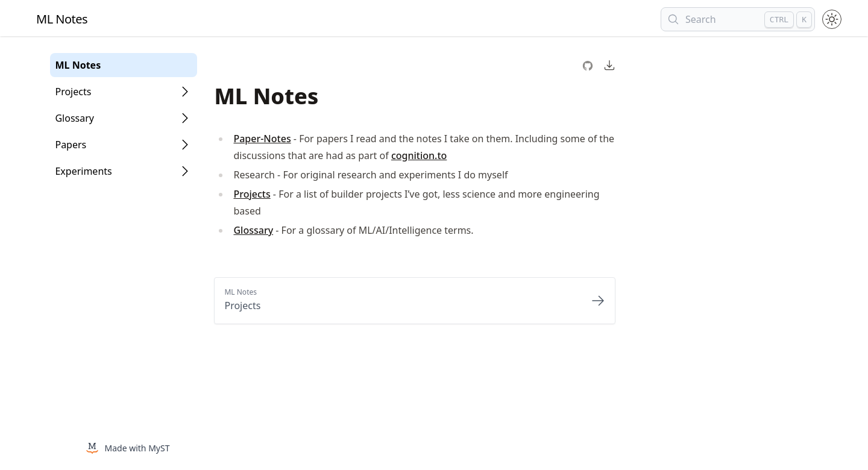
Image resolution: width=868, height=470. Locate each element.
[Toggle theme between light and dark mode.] (832, 19)
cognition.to (419, 155)
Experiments (83, 171)
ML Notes (78, 65)
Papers (71, 145)
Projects (73, 92)
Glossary (74, 118)
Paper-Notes (262, 139)
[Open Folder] (185, 92)
